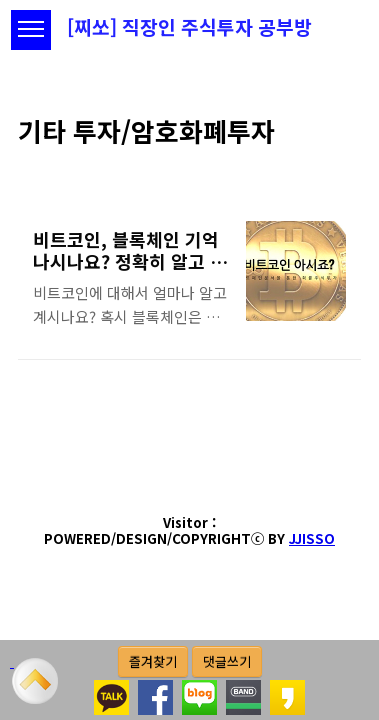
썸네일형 (321, 159)
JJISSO (312, 538)
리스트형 (349, 159)
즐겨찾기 (153, 661)
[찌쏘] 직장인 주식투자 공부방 (189, 27)
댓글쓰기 (227, 661)
